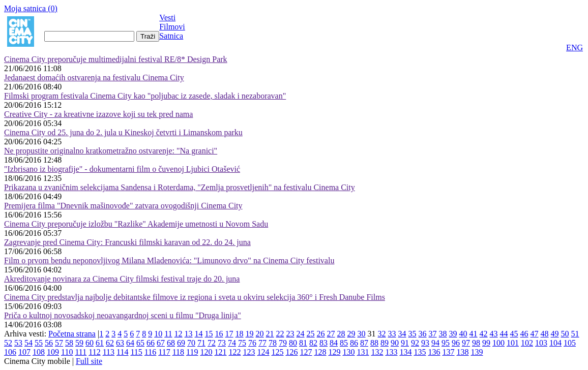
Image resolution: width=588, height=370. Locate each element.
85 (344, 343)
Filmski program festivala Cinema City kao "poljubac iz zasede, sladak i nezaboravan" (145, 96)
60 (90, 343)
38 (443, 334)
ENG (575, 48)
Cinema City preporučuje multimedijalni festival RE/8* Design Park (116, 59)
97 (466, 343)
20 (260, 334)
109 (53, 352)
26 (321, 334)
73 (222, 343)
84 (334, 343)
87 (364, 343)
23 (290, 334)
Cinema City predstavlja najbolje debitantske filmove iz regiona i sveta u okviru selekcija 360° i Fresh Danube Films (195, 297)
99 (486, 343)
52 (8, 343)
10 (158, 334)
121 (220, 352)
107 (24, 352)
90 (395, 343)
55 (39, 343)
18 (240, 334)
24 (301, 334)
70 (191, 343)
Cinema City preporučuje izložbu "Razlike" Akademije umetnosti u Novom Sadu (136, 224)
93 (425, 343)
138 (462, 352)
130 (348, 352)
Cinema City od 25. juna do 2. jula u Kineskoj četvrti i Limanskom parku (123, 132)
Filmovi (172, 27)
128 (320, 352)
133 (391, 352)
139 (477, 352)
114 (122, 352)
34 (402, 334)
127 (306, 352)
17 (229, 334)
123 (249, 352)
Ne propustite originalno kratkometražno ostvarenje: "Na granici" (111, 151)
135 (420, 352)
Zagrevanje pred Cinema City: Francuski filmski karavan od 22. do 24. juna (127, 242)
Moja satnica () (31, 8)
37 (433, 334)
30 (362, 334)
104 (555, 343)
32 (382, 334)
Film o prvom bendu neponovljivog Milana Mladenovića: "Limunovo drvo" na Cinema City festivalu (169, 260)
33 (392, 334)
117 (164, 352)
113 (109, 352)
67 (161, 343)
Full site (89, 361)
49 (555, 334)
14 (199, 334)
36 (423, 334)
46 (524, 334)
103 (541, 343)
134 (405, 352)
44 (504, 334)
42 (484, 334)
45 (514, 334)
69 (181, 343)
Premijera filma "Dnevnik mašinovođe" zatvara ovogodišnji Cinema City (123, 206)
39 (453, 334)
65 (140, 343)
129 (334, 352)
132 (377, 352)
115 (136, 352)
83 (324, 343)
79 (283, 343)
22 (280, 334)
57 (59, 343)
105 (570, 343)
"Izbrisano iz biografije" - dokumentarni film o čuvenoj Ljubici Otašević (122, 169)
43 (494, 334)
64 (130, 343)
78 (273, 343)
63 (120, 343)
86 (354, 343)
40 (463, 334)
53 (18, 343)
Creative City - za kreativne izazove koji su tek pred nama (98, 114)
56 (49, 343)
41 (474, 334)
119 (192, 352)
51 (575, 334)
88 (374, 343)
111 (81, 352)
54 (28, 343)
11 (168, 334)
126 (291, 352)
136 (434, 352)
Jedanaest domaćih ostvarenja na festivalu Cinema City (94, 78)
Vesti (167, 18)
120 (206, 352)
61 (100, 343)
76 (252, 343)
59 (79, 343)
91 (405, 343)
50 (565, 334)
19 (250, 334)
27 (331, 334)
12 (179, 334)
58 (69, 343)
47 (535, 334)
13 (189, 334)
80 (293, 343)
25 (311, 334)
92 (415, 343)
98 (476, 343)
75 (242, 343)
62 (110, 343)
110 (67, 352)
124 (263, 352)
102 (527, 343)
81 (303, 343)
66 (151, 343)
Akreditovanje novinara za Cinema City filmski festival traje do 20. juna (122, 279)
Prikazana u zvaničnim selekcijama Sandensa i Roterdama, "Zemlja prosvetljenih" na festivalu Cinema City (180, 187)
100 (498, 343)
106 (10, 352)
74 (232, 343)
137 (448, 352)
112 (94, 352)
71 (201, 343)
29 (351, 334)
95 (446, 343)
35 (413, 334)
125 (277, 352)
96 (456, 343)
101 (513, 343)
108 (39, 352)
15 (209, 334)
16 (219, 334)
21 (270, 334)
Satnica (171, 36)
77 (262, 343)
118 (178, 352)
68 (171, 343)
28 (341, 334)
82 (313, 343)
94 (435, 343)
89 (385, 343)
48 (545, 334)
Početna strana (72, 334)
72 (212, 343)
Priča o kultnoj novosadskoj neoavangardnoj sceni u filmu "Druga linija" (123, 315)
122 (234, 352)
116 (150, 352)
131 (363, 352)
